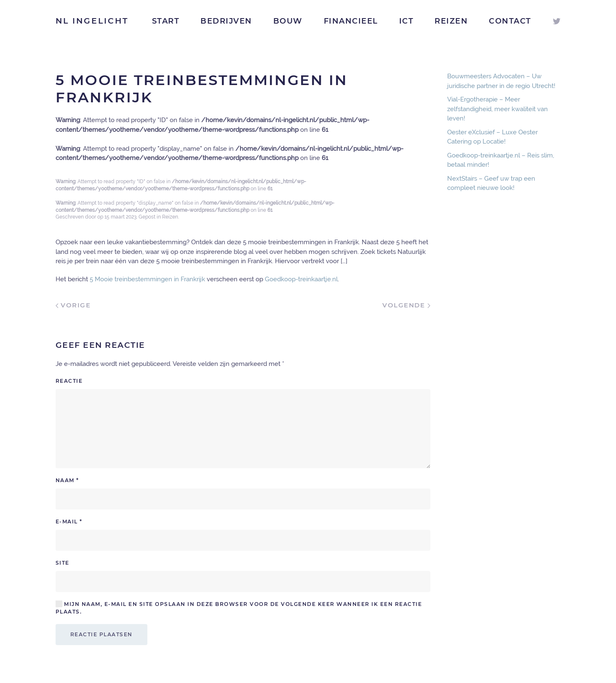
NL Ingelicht (92, 21)
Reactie (69, 381)
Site (63, 563)
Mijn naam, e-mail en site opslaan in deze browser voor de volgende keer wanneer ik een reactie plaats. (239, 608)
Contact (510, 21)
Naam (67, 480)
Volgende (406, 305)
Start (166, 21)
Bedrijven (226, 21)
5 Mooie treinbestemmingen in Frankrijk (147, 279)
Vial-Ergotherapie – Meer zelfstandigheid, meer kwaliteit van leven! (497, 109)
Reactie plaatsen (101, 634)
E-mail (69, 522)
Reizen (451, 21)
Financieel (351, 21)
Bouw (288, 21)
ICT (407, 21)
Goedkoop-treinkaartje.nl (301, 279)
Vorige (73, 305)
